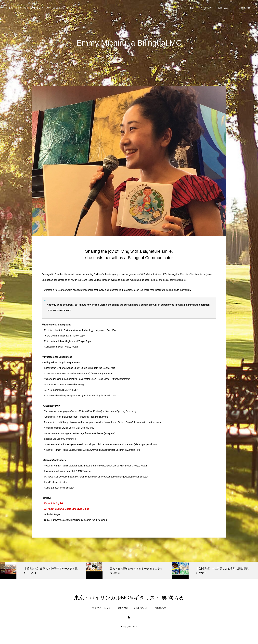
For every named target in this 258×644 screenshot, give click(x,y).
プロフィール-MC (185, 8)
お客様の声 (244, 8)
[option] (43, 570)
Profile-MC (206, 8)
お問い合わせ (225, 8)
